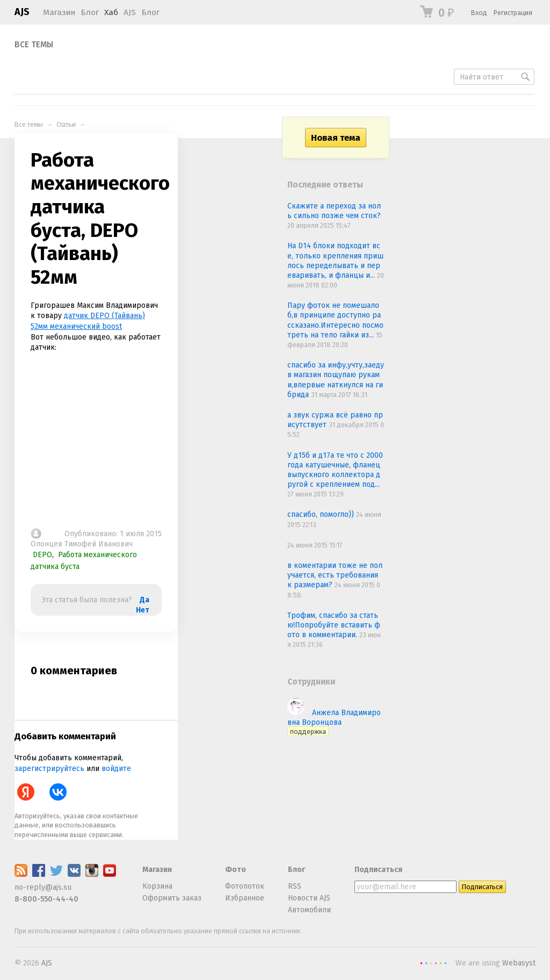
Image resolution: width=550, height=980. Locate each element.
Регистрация (513, 13)
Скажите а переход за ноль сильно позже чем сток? (334, 211)
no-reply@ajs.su (43, 887)
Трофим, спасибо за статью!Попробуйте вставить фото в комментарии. (334, 625)
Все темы (34, 45)
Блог (90, 12)
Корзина (157, 886)
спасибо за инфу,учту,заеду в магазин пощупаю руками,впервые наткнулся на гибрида (336, 380)
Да (144, 600)
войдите (116, 769)
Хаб (111, 12)
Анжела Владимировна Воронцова (334, 722)
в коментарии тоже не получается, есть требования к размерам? (335, 575)
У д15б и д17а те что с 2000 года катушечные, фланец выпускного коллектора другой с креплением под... (335, 470)
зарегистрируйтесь (49, 769)
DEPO (42, 555)
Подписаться (378, 870)
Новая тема (336, 138)
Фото (236, 870)
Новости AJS (309, 898)
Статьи (66, 124)
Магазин (59, 12)
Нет (143, 610)
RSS (295, 886)
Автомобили (309, 910)
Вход (479, 13)
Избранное (245, 898)
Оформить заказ (172, 898)
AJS (22, 12)
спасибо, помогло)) (322, 514)
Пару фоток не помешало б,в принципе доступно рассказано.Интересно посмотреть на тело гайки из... (335, 320)
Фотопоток (245, 886)
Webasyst (519, 963)
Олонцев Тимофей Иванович (82, 544)
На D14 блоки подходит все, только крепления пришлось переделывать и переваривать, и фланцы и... (335, 261)
